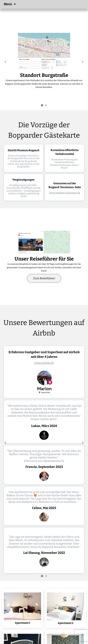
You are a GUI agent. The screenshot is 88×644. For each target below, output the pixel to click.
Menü (8, 4)
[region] (44, 62)
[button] (5, 62)
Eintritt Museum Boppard (23, 150)
